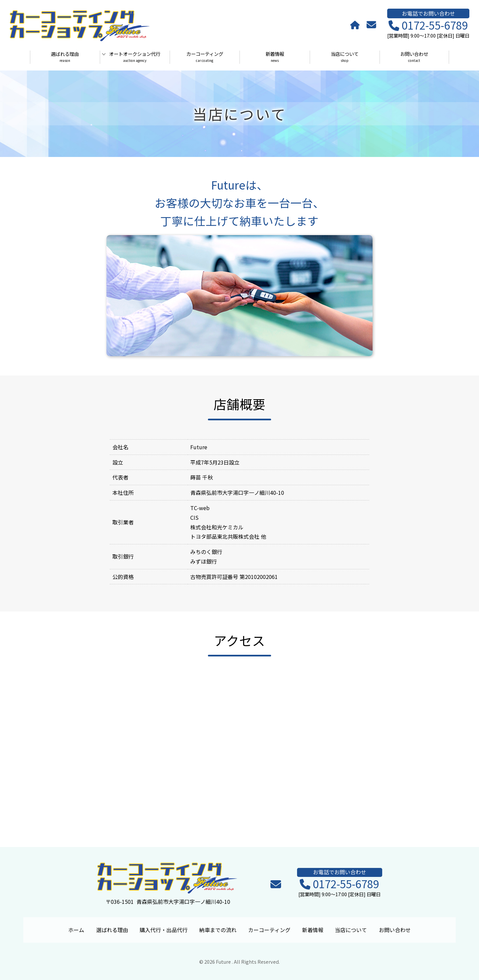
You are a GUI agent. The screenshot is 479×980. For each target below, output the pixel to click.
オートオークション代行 (135, 57)
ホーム (76, 930)
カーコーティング (205, 57)
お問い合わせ (414, 57)
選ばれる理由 (65, 57)
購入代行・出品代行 (164, 930)
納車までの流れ (218, 930)
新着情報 (275, 57)
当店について (344, 57)
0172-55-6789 (428, 26)
